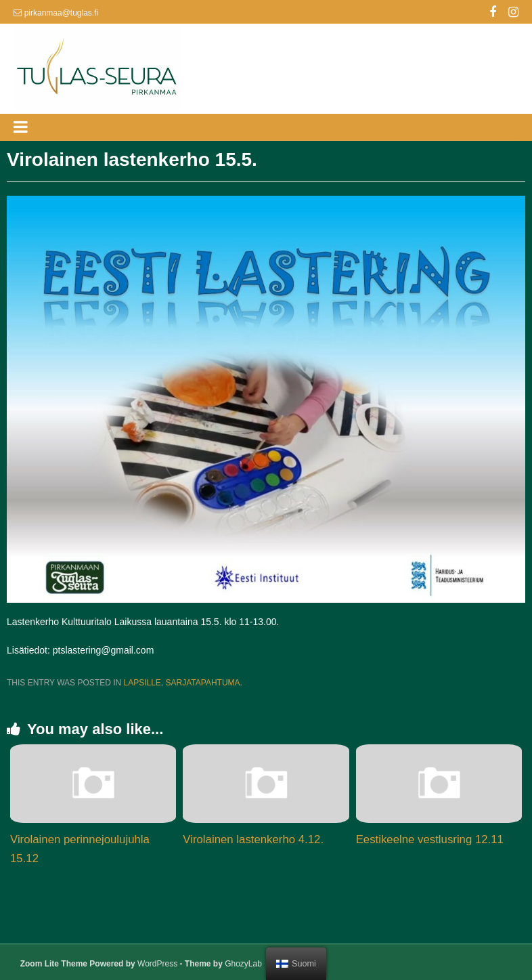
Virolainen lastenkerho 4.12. (253, 839)
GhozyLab (243, 964)
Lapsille (142, 683)
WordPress (157, 964)
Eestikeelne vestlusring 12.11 (430, 839)
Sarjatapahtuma (203, 683)
